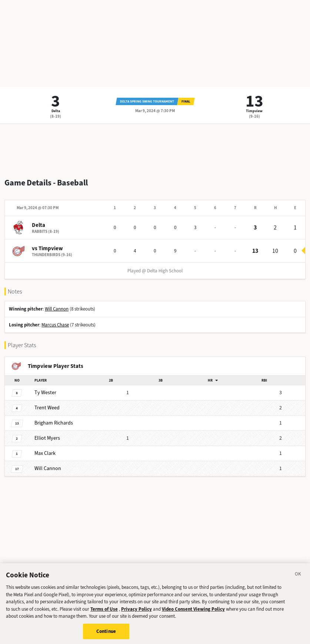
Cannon (48, 468)
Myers (47, 438)
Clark (45, 453)
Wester (45, 393)
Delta (56, 111)
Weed (47, 408)
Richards (54, 423)
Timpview (254, 111)
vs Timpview (47, 248)
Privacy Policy (136, 614)
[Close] (298, 580)
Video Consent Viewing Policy (193, 614)
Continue (106, 636)
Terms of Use (104, 614)
